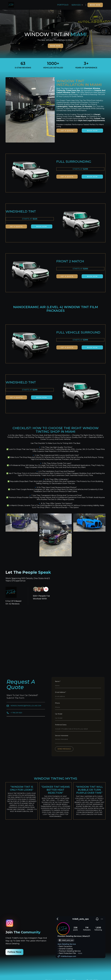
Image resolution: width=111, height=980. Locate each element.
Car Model (59, 714)
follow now (14, 952)
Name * (58, 681)
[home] (11, 5)
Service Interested (62, 736)
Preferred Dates (61, 725)
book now (55, 46)
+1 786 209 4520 (16, 713)
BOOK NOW (95, 5)
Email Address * (60, 692)
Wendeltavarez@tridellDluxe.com (26, 706)
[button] (77, 5)
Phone (57, 703)
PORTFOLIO (63, 5)
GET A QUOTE (67, 131)
